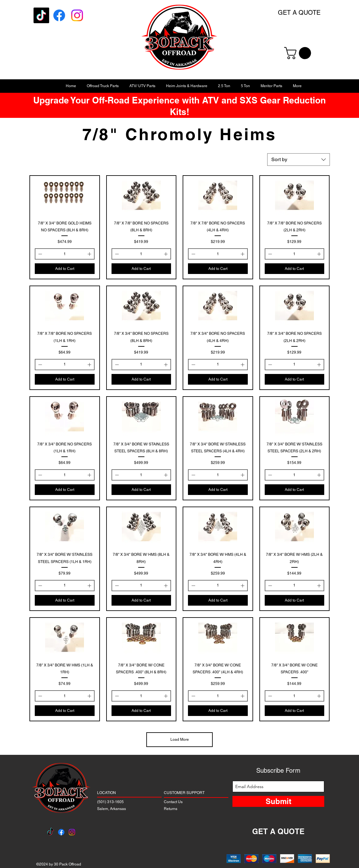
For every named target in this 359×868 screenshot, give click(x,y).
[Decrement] (39, 254)
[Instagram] (77, 15)
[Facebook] (59, 15)
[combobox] (299, 160)
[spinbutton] (65, 254)
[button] (299, 53)
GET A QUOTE (299, 13)
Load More (180, 739)
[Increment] (90, 254)
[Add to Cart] (65, 269)
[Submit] (278, 801)
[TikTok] (41, 15)
